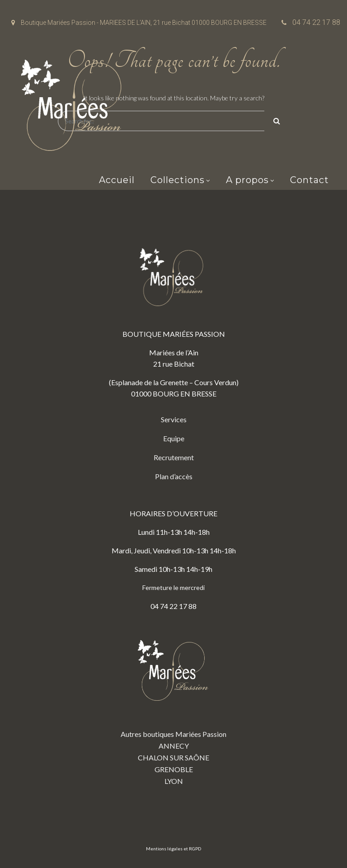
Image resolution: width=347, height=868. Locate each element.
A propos (247, 180)
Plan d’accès (174, 476)
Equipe (174, 438)
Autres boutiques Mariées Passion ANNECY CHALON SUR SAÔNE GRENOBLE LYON (173, 706)
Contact (309, 180)
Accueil (117, 180)
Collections (178, 180)
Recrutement (174, 457)
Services (174, 419)
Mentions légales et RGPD (173, 849)
